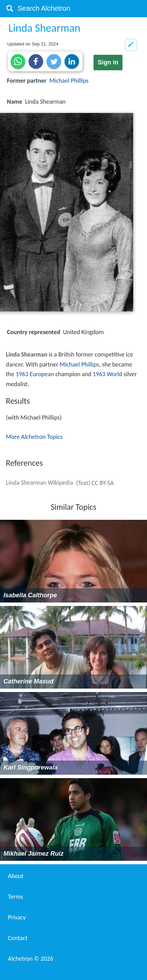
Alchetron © (31, 959)
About (16, 876)
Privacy (17, 917)
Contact (18, 938)
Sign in (108, 62)
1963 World (107, 374)
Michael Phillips (69, 81)
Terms (16, 897)
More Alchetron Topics (34, 437)
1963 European (35, 374)
